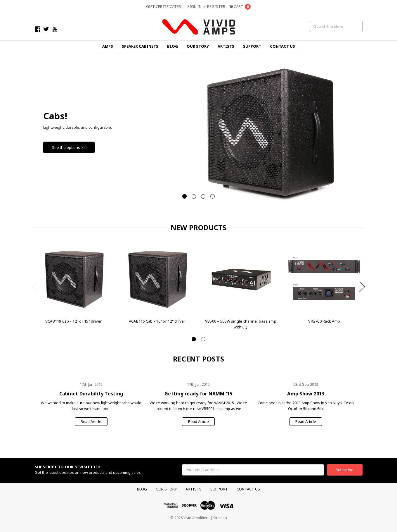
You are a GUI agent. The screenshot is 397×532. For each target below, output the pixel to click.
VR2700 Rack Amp (324, 321)
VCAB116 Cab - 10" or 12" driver (157, 321)
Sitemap (220, 518)
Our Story (198, 46)
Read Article (91, 421)
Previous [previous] (35, 287)
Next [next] (362, 287)
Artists (226, 46)
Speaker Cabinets (140, 46)
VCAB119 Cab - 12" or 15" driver (74, 321)
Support (252, 46)
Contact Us (282, 46)
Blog (173, 46)
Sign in (194, 6)
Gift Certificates (164, 6)
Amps (108, 46)
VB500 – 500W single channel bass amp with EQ (241, 324)
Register (216, 6)
